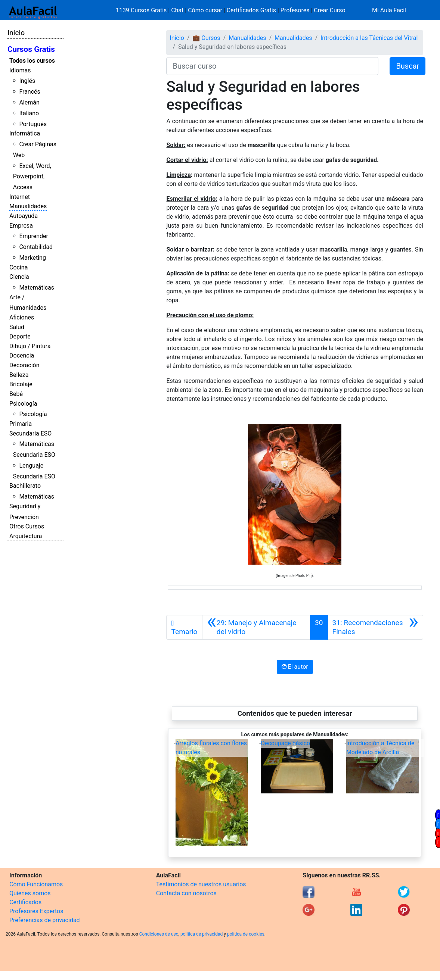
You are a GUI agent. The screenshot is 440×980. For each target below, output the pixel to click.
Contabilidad (36, 247)
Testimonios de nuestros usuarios (201, 884)
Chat (177, 10)
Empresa (21, 226)
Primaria (21, 424)
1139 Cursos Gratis (142, 10)
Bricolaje (21, 384)
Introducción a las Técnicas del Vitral (369, 38)
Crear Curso (329, 10)
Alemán (29, 102)
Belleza (19, 375)
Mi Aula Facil (389, 10)
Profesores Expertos (36, 911)
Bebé (16, 394)
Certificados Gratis (251, 10)
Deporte (20, 336)
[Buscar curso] (272, 66)
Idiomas (20, 70)
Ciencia (19, 277)
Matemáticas (37, 288)
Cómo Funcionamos (36, 884)
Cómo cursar (205, 10)
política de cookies (246, 934)
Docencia (22, 355)
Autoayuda (24, 216)
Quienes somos (30, 893)
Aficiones (22, 317)
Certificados (25, 902)
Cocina (18, 267)
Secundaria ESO (30, 433)
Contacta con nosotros (186, 893)
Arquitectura (26, 536)
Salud (17, 327)
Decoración (24, 365)
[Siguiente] (375, 627)
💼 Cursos (206, 38)
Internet (20, 197)
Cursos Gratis (31, 49)
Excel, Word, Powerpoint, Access (32, 177)
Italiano (29, 113)
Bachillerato (25, 486)
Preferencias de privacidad (45, 920)
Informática (25, 133)
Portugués (33, 124)
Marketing (32, 258)
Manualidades (28, 206)
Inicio (16, 33)
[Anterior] (256, 627)
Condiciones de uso (159, 934)
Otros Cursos (27, 526)
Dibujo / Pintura (30, 346)
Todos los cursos (32, 61)
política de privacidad (202, 934)
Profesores (295, 10)
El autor (295, 667)
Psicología (23, 404)
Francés (30, 92)
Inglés (27, 81)
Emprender (34, 236)
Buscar (408, 66)
